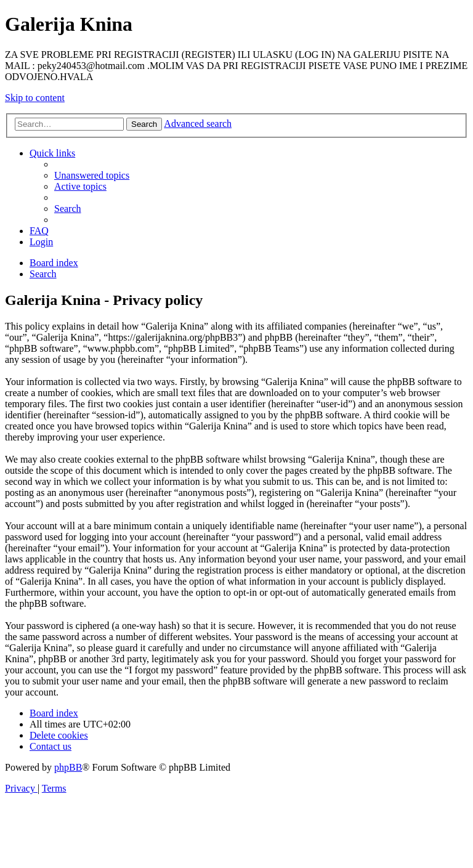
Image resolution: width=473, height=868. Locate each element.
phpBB (68, 767)
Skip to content (35, 98)
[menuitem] (92, 175)
